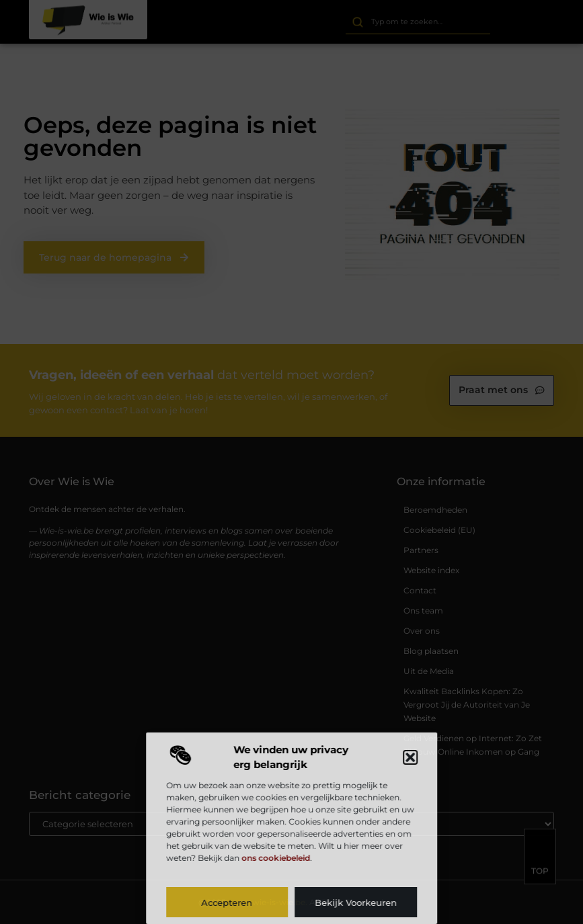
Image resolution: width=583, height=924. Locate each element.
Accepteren (227, 902)
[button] (410, 757)
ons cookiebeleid (276, 858)
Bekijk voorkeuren (356, 902)
